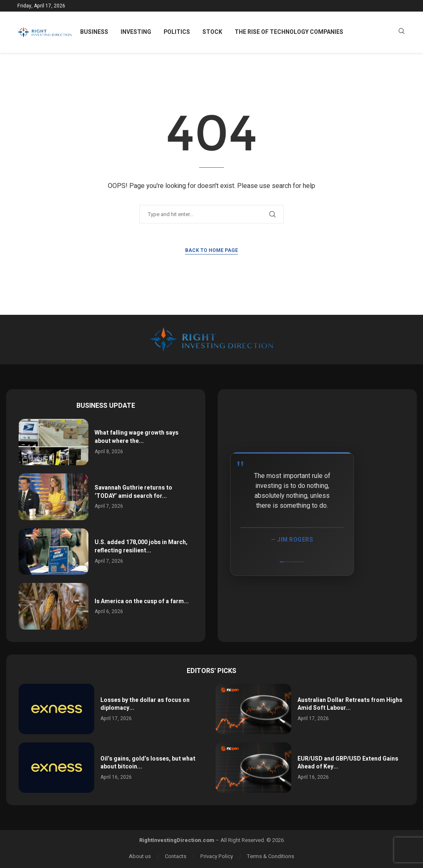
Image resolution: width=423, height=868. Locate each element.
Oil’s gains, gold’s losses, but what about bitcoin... (148, 763)
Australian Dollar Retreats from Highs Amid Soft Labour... (350, 704)
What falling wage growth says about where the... (137, 437)
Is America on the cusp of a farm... (142, 601)
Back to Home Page (211, 250)
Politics (177, 32)
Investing (136, 32)
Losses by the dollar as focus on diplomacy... (145, 704)
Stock (212, 32)
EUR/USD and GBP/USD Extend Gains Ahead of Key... (348, 763)
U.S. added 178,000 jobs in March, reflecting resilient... (141, 546)
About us (140, 856)
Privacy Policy (217, 856)
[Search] (402, 32)
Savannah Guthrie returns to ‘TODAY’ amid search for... (133, 492)
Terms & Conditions (271, 856)
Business (94, 32)
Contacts (176, 856)
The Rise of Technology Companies (289, 32)
